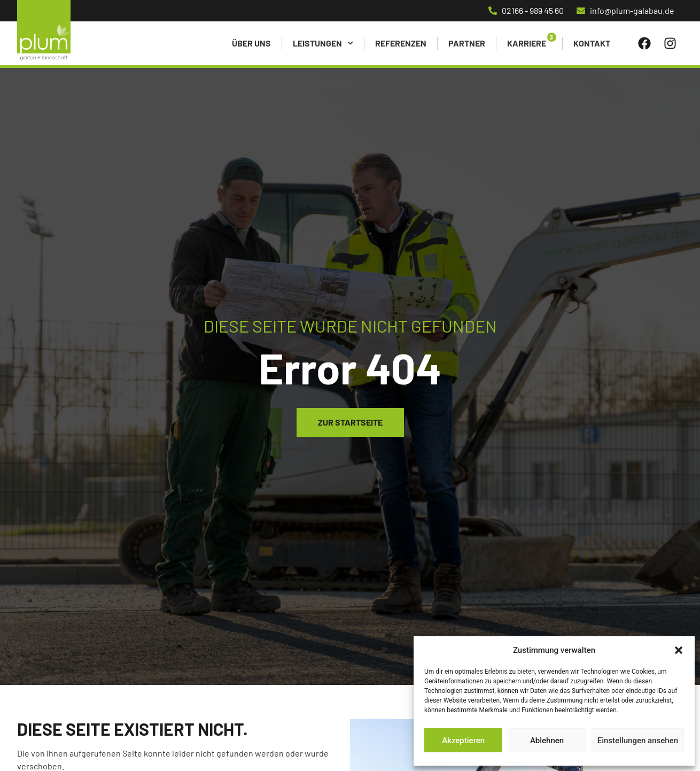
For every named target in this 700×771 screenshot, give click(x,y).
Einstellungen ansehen (638, 741)
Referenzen (401, 43)
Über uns (251, 43)
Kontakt (592, 43)
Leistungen (323, 43)
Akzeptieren (463, 741)
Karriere (527, 43)
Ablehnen (547, 741)
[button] (679, 650)
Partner (467, 43)
